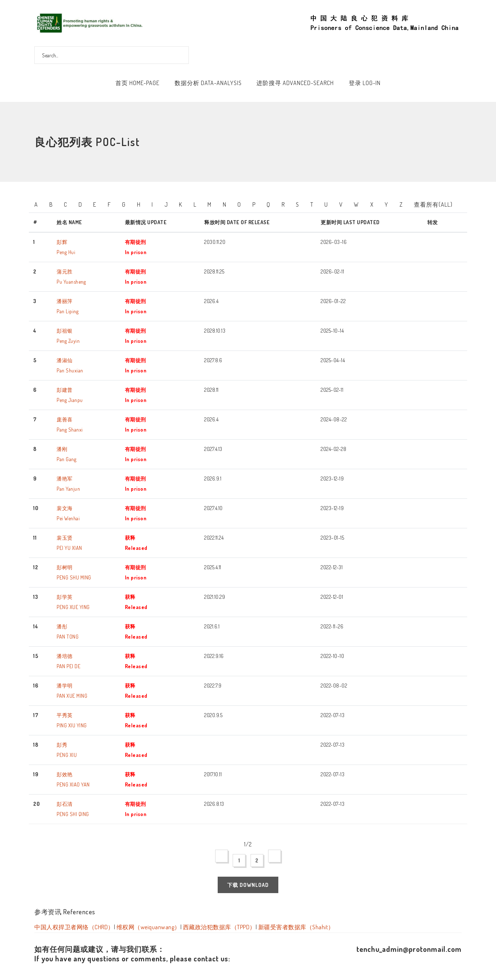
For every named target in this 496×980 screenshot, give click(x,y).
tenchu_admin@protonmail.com (409, 949)
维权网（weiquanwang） (148, 927)
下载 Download (248, 885)
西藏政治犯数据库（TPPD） (219, 927)
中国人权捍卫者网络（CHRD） (74, 927)
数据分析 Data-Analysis (208, 83)
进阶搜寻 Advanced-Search (295, 83)
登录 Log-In (365, 83)
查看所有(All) (433, 204)
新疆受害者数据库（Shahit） (296, 927)
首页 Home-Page (138, 83)
